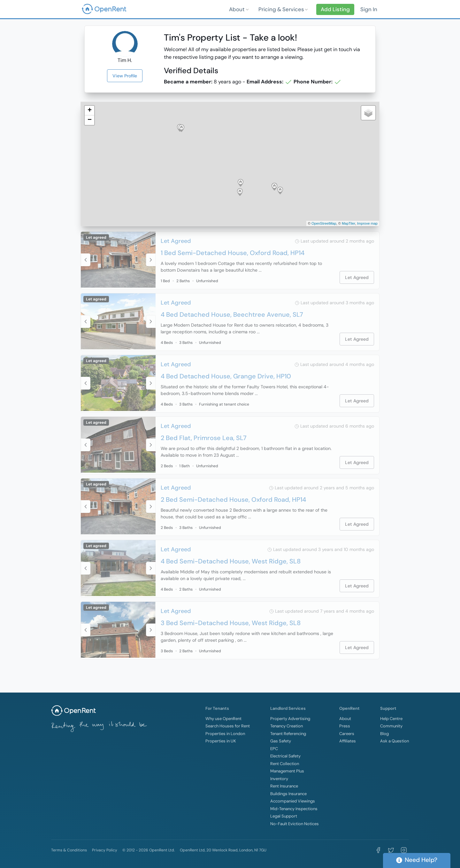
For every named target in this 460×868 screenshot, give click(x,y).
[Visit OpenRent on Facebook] (378, 850)
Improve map (367, 223)
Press (345, 726)
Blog (384, 734)
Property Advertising (290, 719)
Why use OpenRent (223, 719)
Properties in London (225, 734)
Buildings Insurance (288, 794)
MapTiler (349, 223)
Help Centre (391, 719)
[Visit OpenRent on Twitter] (391, 850)
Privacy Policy (105, 850)
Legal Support (284, 816)
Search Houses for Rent (228, 726)
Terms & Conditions (69, 850)
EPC (274, 749)
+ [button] (90, 111)
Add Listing (335, 9)
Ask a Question (395, 741)
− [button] (90, 120)
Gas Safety (281, 741)
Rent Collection (285, 764)
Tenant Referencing (288, 734)
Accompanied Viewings (293, 801)
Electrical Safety (285, 756)
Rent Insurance (284, 786)
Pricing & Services (282, 9)
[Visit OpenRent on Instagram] (404, 850)
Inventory (279, 779)
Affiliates (348, 741)
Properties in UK (221, 741)
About (238, 9)
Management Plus (287, 771)
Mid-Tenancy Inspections (294, 809)
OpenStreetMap (324, 223)
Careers (347, 734)
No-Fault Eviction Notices (295, 824)
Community (391, 726)
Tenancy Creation (287, 726)
